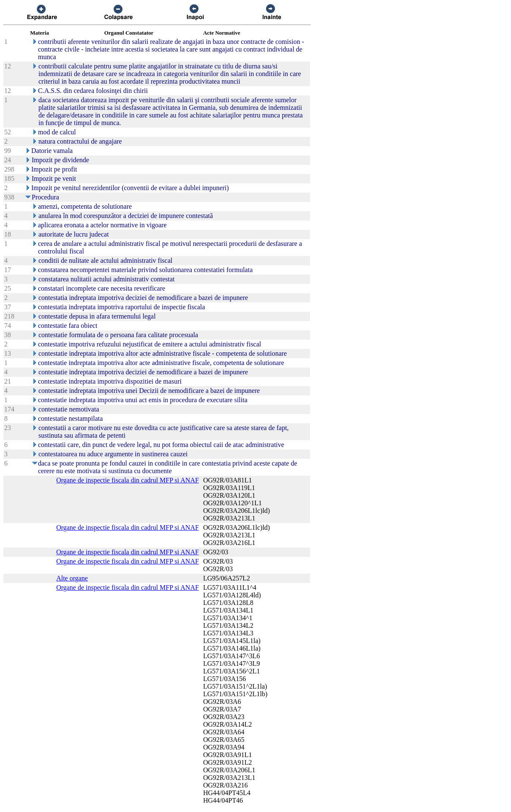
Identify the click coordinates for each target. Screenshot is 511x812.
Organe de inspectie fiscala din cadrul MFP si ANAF (128, 480)
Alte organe (72, 578)
